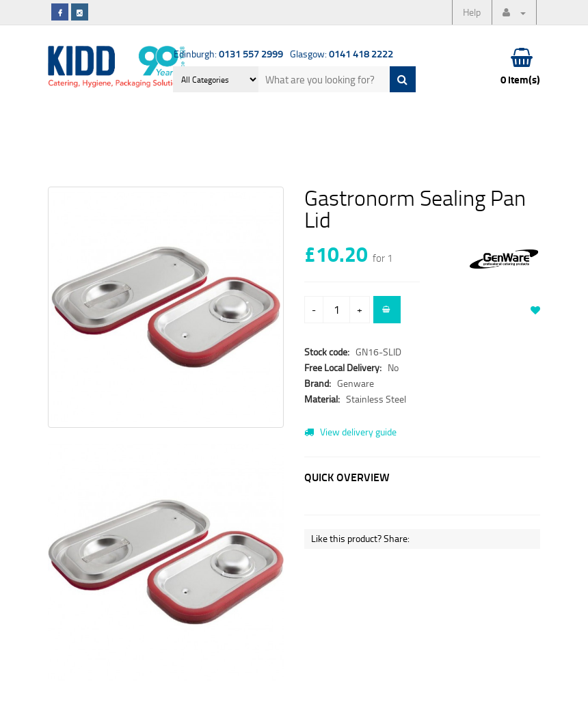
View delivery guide (350, 432)
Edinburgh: (228, 54)
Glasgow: (342, 54)
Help (472, 12)
